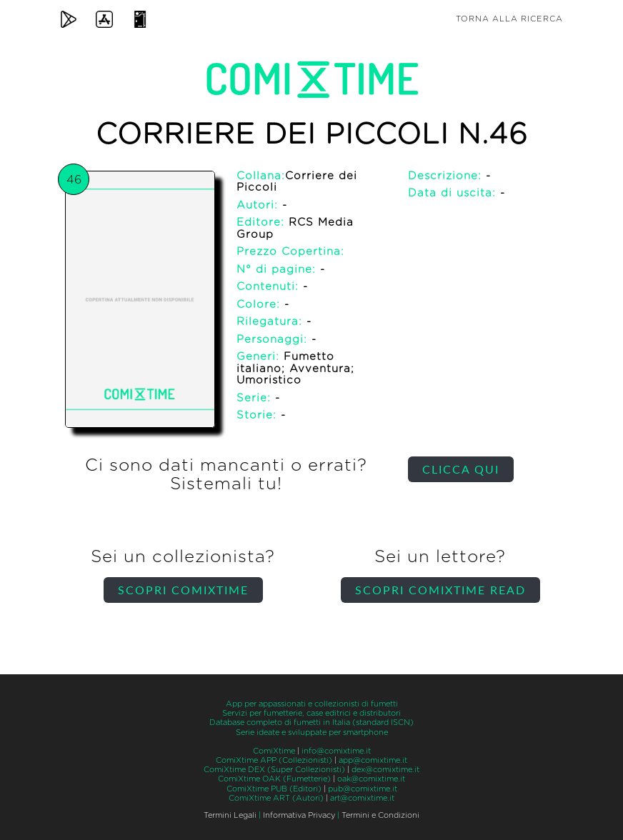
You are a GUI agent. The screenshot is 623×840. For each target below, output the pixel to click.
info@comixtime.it (336, 751)
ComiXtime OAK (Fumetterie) (274, 779)
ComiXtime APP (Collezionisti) (274, 760)
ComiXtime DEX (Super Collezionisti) (274, 770)
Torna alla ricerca (509, 19)
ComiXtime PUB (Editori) (274, 789)
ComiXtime (274, 751)
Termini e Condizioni (380, 815)
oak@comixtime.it (371, 779)
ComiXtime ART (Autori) (276, 798)
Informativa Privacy (299, 815)
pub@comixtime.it (363, 789)
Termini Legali (230, 815)
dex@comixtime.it (385, 770)
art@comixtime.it (362, 798)
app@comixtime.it (373, 760)
